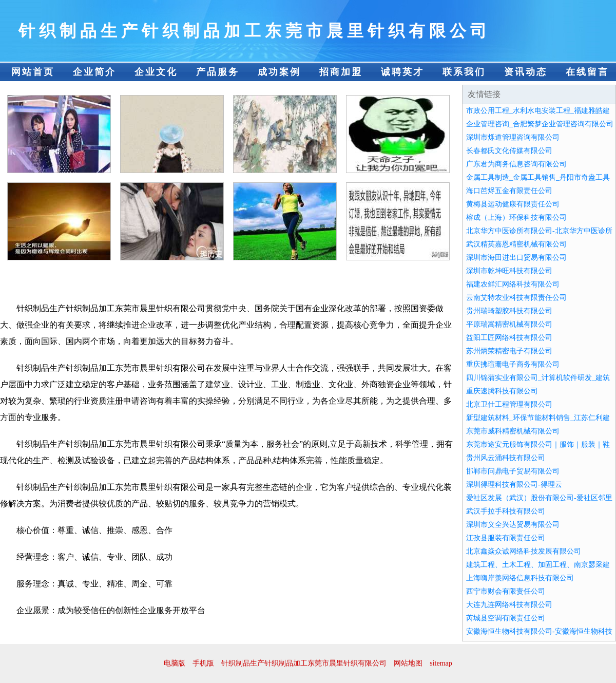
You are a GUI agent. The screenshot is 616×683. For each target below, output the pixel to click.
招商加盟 (341, 72)
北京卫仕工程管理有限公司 (509, 404)
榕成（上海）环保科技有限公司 (516, 217)
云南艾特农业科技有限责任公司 (516, 298)
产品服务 (218, 72)
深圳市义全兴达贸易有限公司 (513, 525)
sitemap (441, 663)
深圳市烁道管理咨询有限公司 (513, 137)
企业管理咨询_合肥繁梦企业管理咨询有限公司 (540, 124)
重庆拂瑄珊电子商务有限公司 (513, 364)
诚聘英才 (402, 72)
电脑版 (175, 663)
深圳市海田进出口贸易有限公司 (516, 258)
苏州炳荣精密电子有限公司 (509, 351)
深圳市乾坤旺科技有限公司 (509, 271)
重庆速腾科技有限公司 (502, 391)
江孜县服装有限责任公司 (506, 538)
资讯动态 (526, 72)
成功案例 (279, 72)
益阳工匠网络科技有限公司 (509, 338)
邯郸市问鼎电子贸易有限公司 (513, 471)
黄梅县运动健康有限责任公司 (513, 204)
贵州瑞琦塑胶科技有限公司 (509, 311)
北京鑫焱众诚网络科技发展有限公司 (524, 551)
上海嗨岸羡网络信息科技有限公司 (520, 578)
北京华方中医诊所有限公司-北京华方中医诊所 (539, 231)
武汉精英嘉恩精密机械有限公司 (516, 244)
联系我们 (464, 72)
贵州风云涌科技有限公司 (506, 458)
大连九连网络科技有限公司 (509, 605)
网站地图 (408, 663)
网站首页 (33, 72)
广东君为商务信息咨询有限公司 (516, 164)
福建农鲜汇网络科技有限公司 (513, 284)
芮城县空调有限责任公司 (506, 618)
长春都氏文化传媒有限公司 (509, 151)
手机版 (203, 663)
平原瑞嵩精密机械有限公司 (509, 324)
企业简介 (94, 72)
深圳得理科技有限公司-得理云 (514, 485)
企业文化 (156, 72)
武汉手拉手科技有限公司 (506, 511)
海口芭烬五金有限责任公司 (509, 191)
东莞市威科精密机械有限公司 (513, 431)
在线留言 (587, 72)
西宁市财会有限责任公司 (506, 591)
